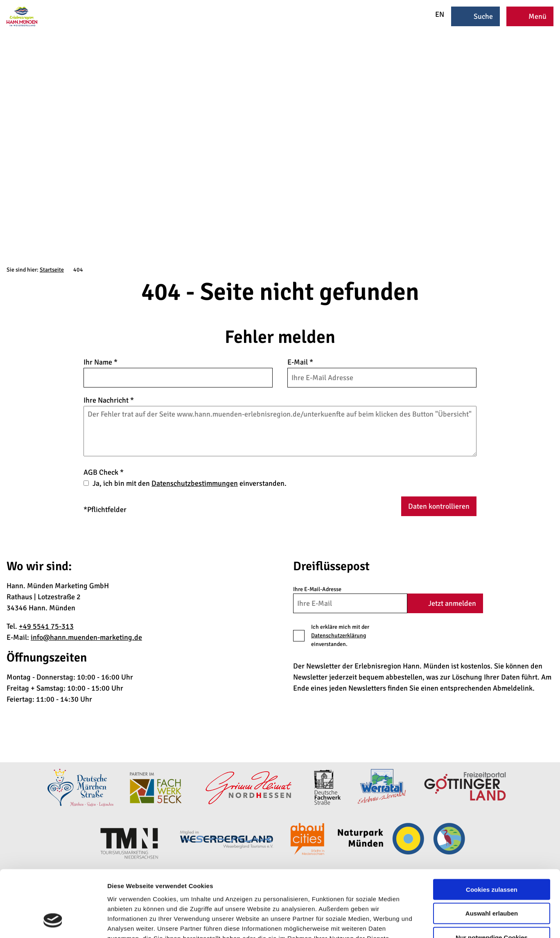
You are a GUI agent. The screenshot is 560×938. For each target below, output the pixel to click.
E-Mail (300, 362)
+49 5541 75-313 (46, 626)
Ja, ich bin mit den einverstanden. (190, 483)
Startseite (52, 270)
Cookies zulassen (492, 830)
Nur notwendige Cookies (492, 878)
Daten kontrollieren (439, 506)
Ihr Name (100, 362)
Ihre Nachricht (109, 400)
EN (434, 15)
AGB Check (104, 472)
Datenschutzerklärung (339, 636)
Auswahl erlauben (492, 854)
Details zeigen (435, 922)
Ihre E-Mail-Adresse (317, 589)
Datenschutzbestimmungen (195, 483)
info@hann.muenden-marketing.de (86, 637)
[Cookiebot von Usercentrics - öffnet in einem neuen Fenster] (53, 922)
